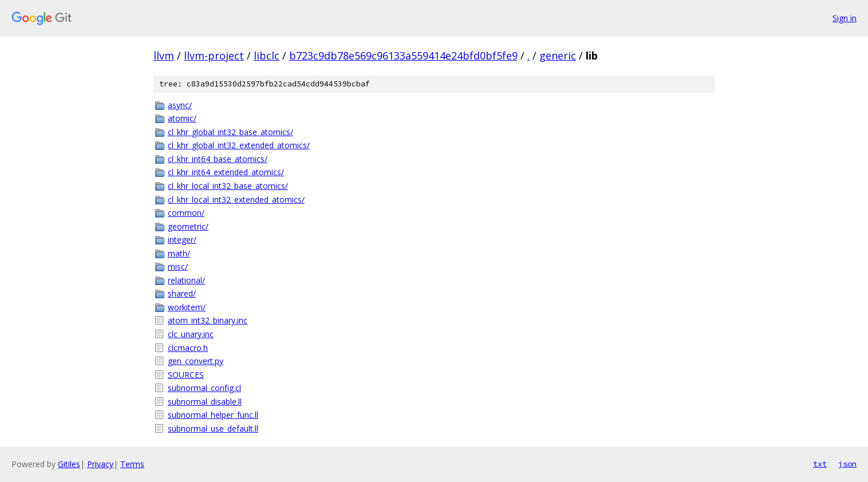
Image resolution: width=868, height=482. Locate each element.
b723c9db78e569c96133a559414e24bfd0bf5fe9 (403, 56)
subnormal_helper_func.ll (213, 415)
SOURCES (186, 375)
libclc (267, 56)
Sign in (845, 18)
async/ (180, 105)
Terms (132, 464)
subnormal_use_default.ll (213, 428)
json (847, 464)
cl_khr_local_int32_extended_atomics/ (236, 199)
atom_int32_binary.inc (208, 320)
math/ (179, 253)
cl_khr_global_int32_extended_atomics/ (239, 145)
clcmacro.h (188, 348)
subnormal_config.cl (204, 388)
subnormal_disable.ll (205, 402)
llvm (164, 56)
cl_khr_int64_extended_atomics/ (226, 172)
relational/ (186, 280)
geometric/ (188, 226)
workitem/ (187, 307)
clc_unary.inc (191, 334)
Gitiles (69, 464)
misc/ (178, 266)
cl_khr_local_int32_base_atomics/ (228, 186)
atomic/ (182, 118)
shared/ (182, 293)
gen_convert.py (196, 361)
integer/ (182, 240)
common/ (186, 213)
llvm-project (214, 56)
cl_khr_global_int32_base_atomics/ (230, 132)
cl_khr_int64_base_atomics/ (218, 159)
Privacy (100, 464)
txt (820, 464)
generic (558, 56)
